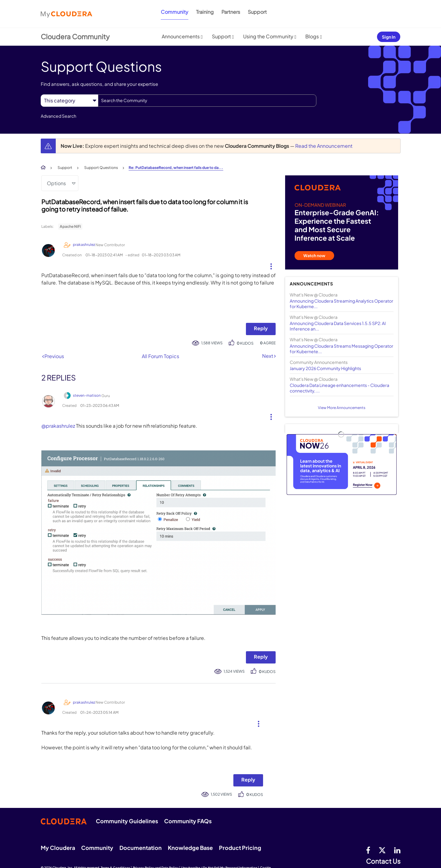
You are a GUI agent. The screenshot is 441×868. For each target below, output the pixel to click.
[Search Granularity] (69, 100)
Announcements (181, 36)
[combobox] (207, 101)
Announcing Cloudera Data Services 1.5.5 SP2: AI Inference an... (338, 326)
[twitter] (382, 850)
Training (205, 12)
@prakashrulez (58, 426)
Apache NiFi (70, 226)
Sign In (389, 37)
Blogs (312, 36)
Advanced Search (58, 116)
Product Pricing (240, 848)
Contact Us (383, 861)
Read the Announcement (324, 146)
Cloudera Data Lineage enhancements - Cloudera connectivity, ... (339, 388)
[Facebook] (368, 850)
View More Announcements (342, 408)
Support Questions (101, 168)
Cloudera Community (75, 36)
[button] (269, 265)
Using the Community (268, 36)
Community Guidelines (127, 821)
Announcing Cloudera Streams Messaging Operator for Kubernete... (341, 349)
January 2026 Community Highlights (325, 368)
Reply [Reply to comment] (261, 657)
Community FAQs (188, 821)
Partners (231, 12)
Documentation (141, 848)
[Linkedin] (397, 850)
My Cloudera (58, 848)
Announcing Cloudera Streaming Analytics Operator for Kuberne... (341, 304)
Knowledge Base (190, 848)
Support (257, 12)
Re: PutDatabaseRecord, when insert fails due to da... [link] (176, 168)
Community (175, 12)
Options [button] (56, 183)
